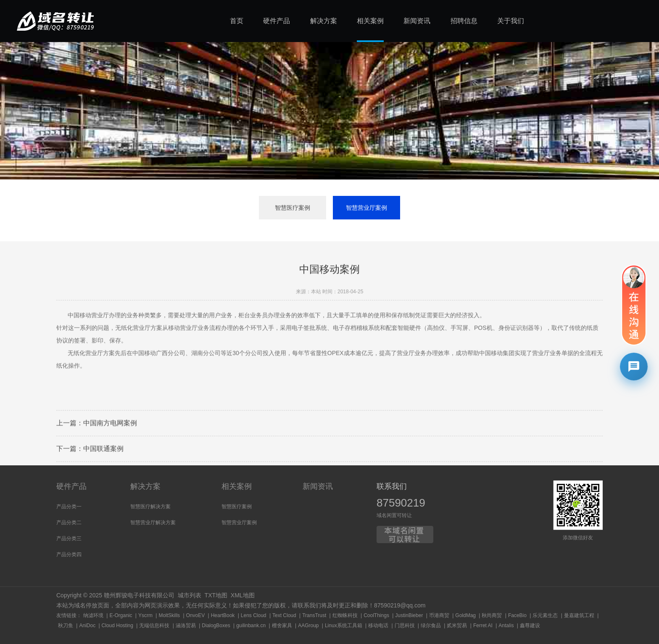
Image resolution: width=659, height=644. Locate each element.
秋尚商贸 (492, 615)
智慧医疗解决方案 (150, 507)
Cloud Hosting (117, 626)
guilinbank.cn (251, 626)
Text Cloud (284, 615)
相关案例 (237, 486)
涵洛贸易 (186, 626)
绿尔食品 (431, 626)
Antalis (506, 626)
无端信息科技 (154, 626)
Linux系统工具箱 (344, 626)
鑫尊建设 (530, 626)
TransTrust (314, 615)
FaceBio (517, 615)
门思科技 (405, 626)
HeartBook (223, 615)
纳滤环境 (93, 615)
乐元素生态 (545, 615)
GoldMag (465, 615)
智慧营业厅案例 (366, 208)
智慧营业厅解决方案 (153, 523)
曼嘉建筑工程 (579, 615)
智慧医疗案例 (293, 208)
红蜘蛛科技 (345, 615)
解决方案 (145, 486)
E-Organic (121, 615)
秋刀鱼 (66, 626)
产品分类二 (69, 523)
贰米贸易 (457, 626)
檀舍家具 (282, 626)
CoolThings (376, 615)
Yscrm (145, 615)
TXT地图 (216, 595)
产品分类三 (69, 538)
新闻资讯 (318, 486)
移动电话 (378, 626)
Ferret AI (483, 626)
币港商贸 (439, 615)
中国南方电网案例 (110, 445)
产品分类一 (69, 507)
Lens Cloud (254, 615)
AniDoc (87, 626)
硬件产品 (71, 486)
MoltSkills (169, 615)
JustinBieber (409, 615)
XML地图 (243, 595)
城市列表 (190, 595)
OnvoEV (196, 615)
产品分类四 (69, 554)
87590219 (401, 503)
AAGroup (308, 626)
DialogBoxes (216, 626)
